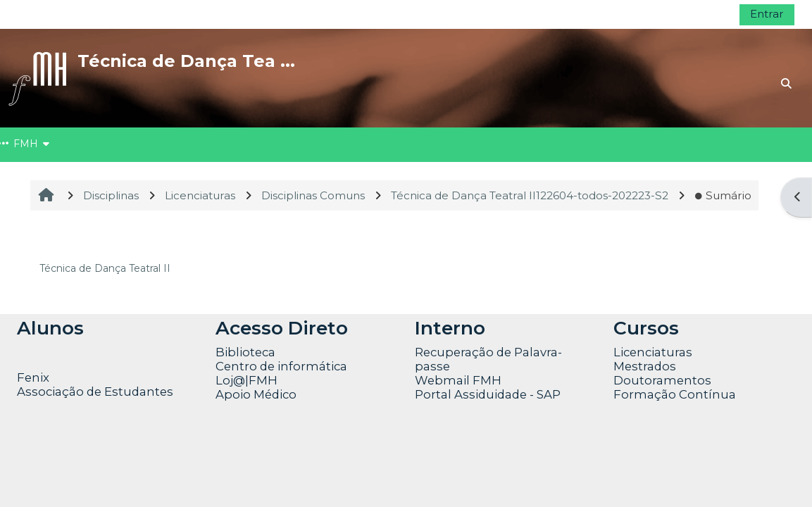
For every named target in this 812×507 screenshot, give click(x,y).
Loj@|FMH (246, 380)
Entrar (767, 14)
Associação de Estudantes (95, 392)
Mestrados (645, 366)
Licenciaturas (653, 352)
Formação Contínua (675, 394)
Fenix (35, 377)
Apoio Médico (256, 394)
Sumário (723, 195)
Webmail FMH (458, 380)
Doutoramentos (662, 380)
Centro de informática (281, 366)
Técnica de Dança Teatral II (105, 268)
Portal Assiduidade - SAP (488, 394)
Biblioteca (245, 352)
